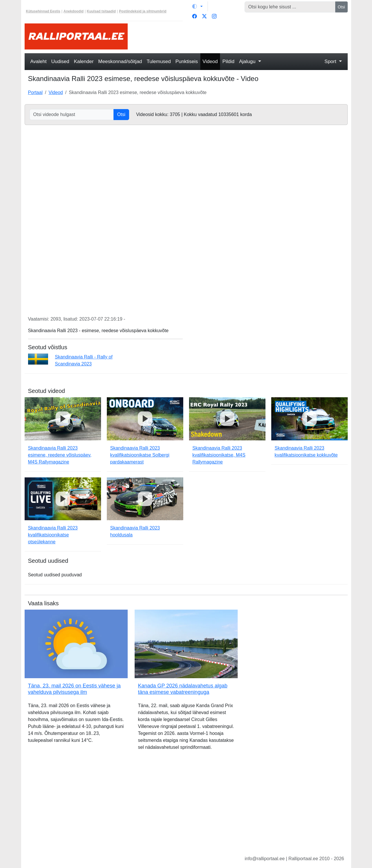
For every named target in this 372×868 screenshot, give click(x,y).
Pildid (228, 61)
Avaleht (39, 61)
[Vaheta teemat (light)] (197, 6)
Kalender (84, 61)
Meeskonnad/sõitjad (120, 61)
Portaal (35, 92)
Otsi (341, 7)
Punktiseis (187, 61)
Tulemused (159, 61)
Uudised (60, 61)
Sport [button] (331, 61)
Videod (210, 61)
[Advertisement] (241, 36)
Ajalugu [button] (248, 61)
